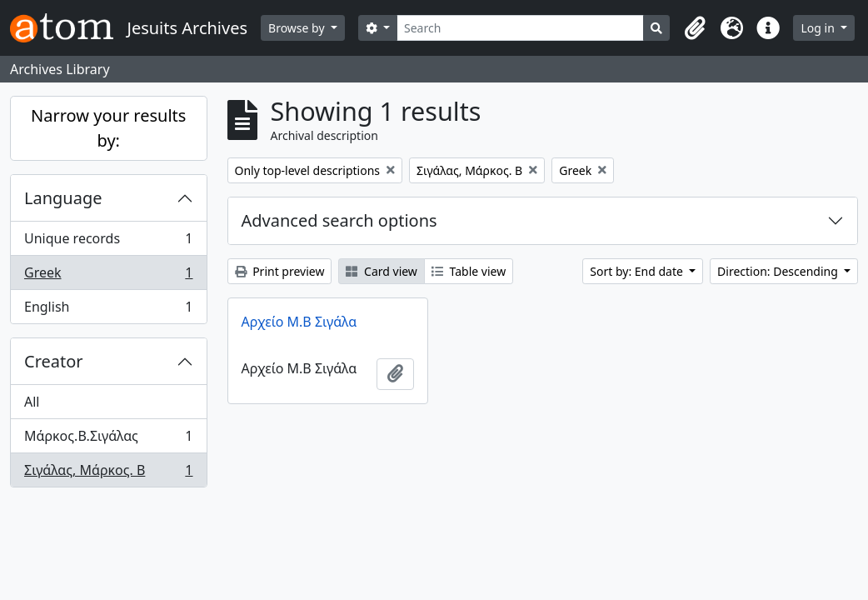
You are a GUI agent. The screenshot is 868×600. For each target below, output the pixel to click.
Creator (54, 361)
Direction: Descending (779, 271)
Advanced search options (339, 220)
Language (63, 198)
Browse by (298, 28)
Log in (819, 28)
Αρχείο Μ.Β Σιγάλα (299, 322)
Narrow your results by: (108, 128)
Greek (108, 276)
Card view (381, 271)
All (32, 402)
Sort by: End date (638, 271)
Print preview (280, 271)
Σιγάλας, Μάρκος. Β (108, 473)
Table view (469, 271)
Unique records (108, 242)
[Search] (521, 28)
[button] (695, 28)
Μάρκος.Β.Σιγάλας (108, 440)
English (108, 310)
